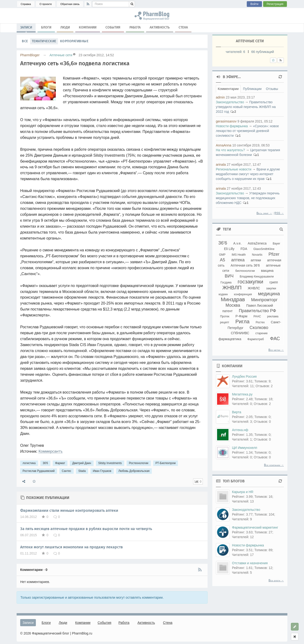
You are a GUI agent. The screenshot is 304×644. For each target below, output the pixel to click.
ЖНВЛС (254, 288)
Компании (88, 27)
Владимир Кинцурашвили (257, 277)
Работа (135, 27)
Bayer (276, 244)
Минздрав (233, 299)
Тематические (44, 41)
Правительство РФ (257, 311)
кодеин (223, 294)
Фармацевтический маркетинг (255, 527)
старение (261, 333)
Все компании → (274, 465)
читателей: (236, 52)
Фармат (60, 463)
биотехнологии (245, 271)
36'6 (45, 463)
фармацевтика (230, 339)
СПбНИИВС (240, 333)
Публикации (252, 89)
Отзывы (272, 89)
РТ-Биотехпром (166, 463)
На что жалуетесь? (230, 150)
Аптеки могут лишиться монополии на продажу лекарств (71, 547)
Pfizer (274, 254)
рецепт (225, 322)
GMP (222, 255)
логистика (29, 463)
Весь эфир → (264, 213)
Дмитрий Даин (82, 463)
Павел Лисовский (260, 306)
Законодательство (230, 102)
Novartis (257, 255)
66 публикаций (263, 52)
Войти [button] (254, 4)
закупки (271, 288)
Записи (26, 28)
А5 (223, 260)
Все (25, 41)
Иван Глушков (102, 471)
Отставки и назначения (250, 563)
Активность (160, 27)
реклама (273, 316)
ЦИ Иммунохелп (245, 448)
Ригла (242, 322)
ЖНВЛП (232, 288)
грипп (274, 282)
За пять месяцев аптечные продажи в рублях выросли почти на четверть (86, 529)
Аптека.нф (240, 430)
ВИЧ (229, 276)
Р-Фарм (242, 316)
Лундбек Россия (244, 376)
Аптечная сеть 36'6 (245, 265)
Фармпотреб (256, 339)
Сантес (66, 471)
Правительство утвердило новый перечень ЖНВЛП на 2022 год (246, 107)
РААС (257, 316)
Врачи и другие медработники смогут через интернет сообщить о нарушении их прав (248, 174)
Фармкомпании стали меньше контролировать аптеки (69, 510)
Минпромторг (264, 300)
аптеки (256, 260)
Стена (183, 27)
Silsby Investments (110, 463)
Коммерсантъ (50, 451)
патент (227, 311)
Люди (65, 27)
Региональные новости (234, 169)
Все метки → (276, 350)
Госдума (226, 282)
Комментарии (228, 89)
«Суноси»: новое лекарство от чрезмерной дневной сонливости (247, 131)
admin (220, 97)
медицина (269, 294)
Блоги (46, 27)
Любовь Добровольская (134, 471)
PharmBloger (30, 55)
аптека (238, 260)
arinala (221, 165)
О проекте (46, 4)
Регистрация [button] (275, 4)
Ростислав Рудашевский (39, 471)
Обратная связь (70, 4)
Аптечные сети (61, 55)
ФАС (275, 338)
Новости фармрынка (232, 126)
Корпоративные (74, 41)
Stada (82, 471)
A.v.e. (237, 243)
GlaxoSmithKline (264, 249)
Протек (225, 316)
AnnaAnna (224, 145)
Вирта (237, 412)
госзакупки (251, 282)
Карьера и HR (243, 492)
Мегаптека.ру (242, 394)
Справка (26, 4)
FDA (244, 249)
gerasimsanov (226, 121)
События (113, 27)
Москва (233, 305)
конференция (243, 294)
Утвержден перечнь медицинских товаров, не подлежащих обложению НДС (248, 198)
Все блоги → (276, 580)
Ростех (260, 322)
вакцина (267, 271)
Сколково (259, 328)
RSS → (279, 213)
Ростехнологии (139, 463)
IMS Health (239, 255)
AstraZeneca (257, 243)
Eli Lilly (229, 249)
